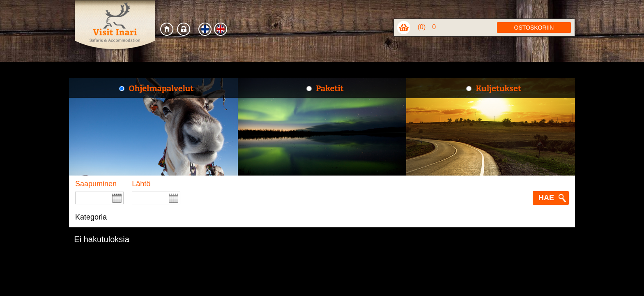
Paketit (330, 88)
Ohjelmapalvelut (161, 88)
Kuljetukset (498, 88)
